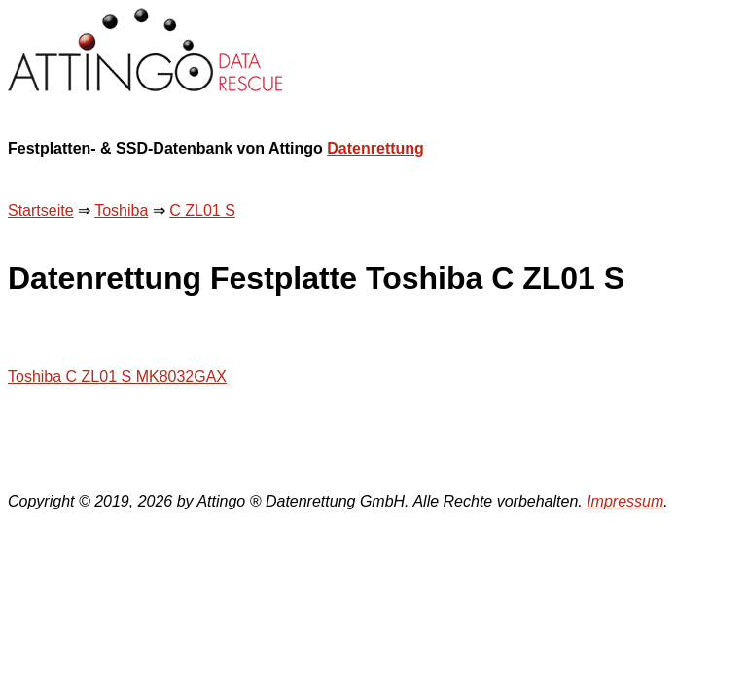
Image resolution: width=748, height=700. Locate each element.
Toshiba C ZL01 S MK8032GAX (117, 377)
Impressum (625, 501)
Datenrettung (375, 148)
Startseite (41, 210)
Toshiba (121, 210)
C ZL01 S (202, 210)
